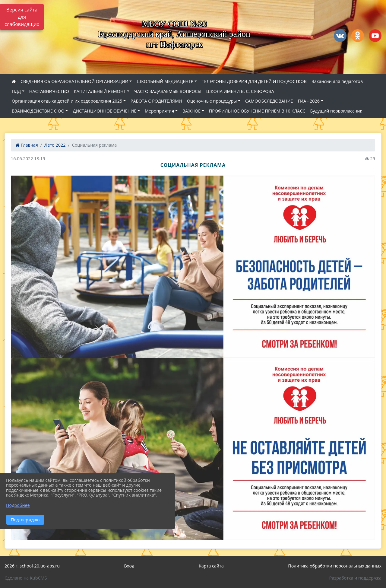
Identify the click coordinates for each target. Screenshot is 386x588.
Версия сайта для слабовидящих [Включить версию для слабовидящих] (22, 17)
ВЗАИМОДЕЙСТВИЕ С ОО (38, 111)
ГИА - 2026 (309, 101)
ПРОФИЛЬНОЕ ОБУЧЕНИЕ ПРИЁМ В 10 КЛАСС (257, 111)
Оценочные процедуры (212, 101)
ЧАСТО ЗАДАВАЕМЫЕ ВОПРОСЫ (168, 91)
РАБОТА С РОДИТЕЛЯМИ (156, 101)
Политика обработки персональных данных (335, 566)
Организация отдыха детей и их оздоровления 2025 (67, 101)
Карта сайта (211, 566)
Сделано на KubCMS (26, 578)
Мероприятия (159, 111)
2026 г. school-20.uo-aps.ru (32, 566)
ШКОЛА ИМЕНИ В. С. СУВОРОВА (240, 91)
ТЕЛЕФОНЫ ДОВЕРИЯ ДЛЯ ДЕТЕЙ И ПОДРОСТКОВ (254, 81)
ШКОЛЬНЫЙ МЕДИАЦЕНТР (165, 81)
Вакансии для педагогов (337, 81)
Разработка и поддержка (355, 578)
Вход (129, 566)
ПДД (16, 91)
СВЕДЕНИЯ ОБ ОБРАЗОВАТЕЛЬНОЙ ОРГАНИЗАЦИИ (74, 81)
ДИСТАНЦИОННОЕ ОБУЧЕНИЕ (104, 111)
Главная (27, 145)
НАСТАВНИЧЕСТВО (49, 91)
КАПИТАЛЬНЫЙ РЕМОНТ (100, 91)
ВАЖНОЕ (191, 111)
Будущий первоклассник (336, 111)
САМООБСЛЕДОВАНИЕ (269, 101)
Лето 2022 (55, 145)
